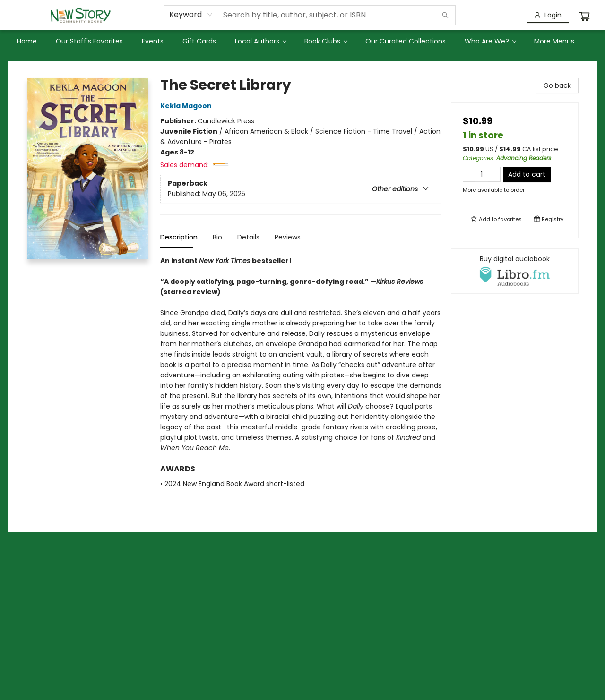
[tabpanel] (301, 383)
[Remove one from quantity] (469, 174)
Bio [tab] (217, 237)
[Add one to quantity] (494, 174)
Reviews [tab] (288, 237)
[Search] (445, 15)
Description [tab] (179, 237)
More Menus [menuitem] (554, 41)
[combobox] (191, 15)
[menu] (302, 41)
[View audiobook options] (515, 271)
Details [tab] (248, 237)
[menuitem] (27, 41)
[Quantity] (482, 174)
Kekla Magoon (187, 106)
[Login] (548, 15)
